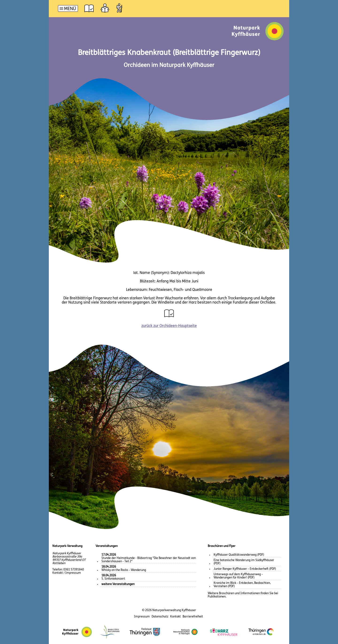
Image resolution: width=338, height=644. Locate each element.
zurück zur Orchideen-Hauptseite (169, 326)
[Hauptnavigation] (68, 9)
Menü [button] (70, 9)
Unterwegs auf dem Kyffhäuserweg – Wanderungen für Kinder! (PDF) (238, 576)
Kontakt (175, 617)
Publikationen (217, 597)
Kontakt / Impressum (67, 573)
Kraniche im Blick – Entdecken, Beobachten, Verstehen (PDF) (242, 585)
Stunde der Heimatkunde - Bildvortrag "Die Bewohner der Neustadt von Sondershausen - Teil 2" (149, 558)
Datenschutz (160, 617)
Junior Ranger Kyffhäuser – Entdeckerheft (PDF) (245, 569)
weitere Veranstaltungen (118, 584)
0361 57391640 (74, 570)
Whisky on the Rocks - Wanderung (124, 568)
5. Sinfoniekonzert (113, 577)
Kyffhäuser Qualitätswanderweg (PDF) (239, 555)
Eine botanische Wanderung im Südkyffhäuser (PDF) (244, 562)
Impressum (142, 617)
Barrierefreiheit (193, 617)
